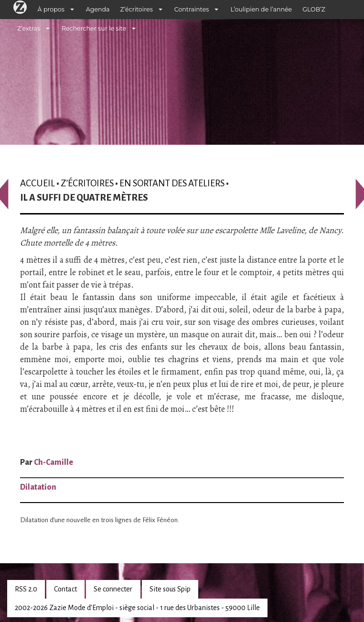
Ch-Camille (54, 462)
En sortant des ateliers (172, 183)
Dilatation (38, 487)
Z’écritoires (137, 9)
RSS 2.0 (26, 589)
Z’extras (29, 28)
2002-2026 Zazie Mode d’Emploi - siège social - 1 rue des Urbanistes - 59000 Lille (137, 608)
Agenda (98, 9)
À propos (51, 9)
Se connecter (113, 589)
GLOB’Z (314, 9)
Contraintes (192, 9)
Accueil (37, 183)
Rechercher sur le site (94, 28)
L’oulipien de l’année (261, 9)
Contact (65, 589)
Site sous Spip (170, 589)
